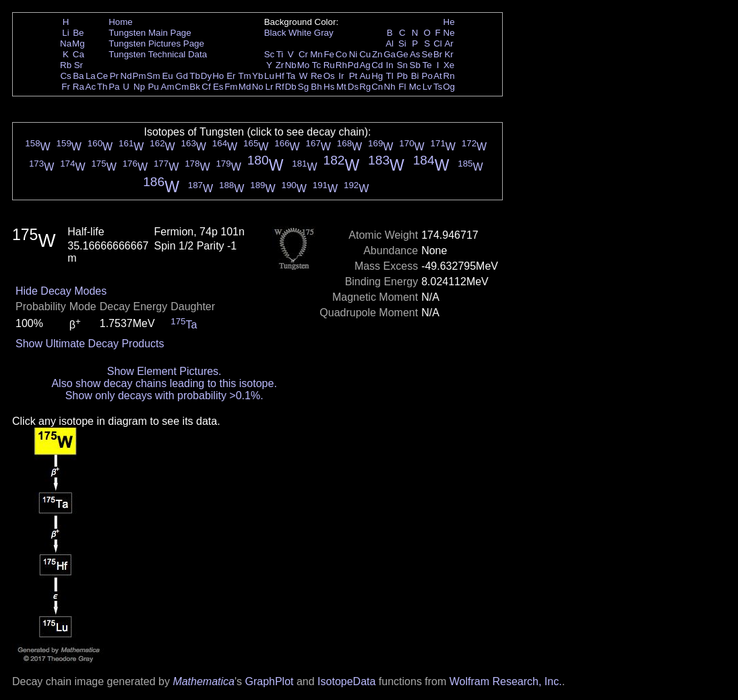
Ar (449, 43)
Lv (427, 87)
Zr (280, 65)
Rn (449, 76)
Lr (270, 87)
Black (275, 33)
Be (78, 33)
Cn (377, 87)
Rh (341, 65)
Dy (206, 76)
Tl (390, 76)
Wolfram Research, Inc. (506, 681)
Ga (390, 54)
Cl (438, 43)
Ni (353, 54)
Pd (353, 65)
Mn (316, 54)
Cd (377, 65)
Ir (341, 76)
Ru (329, 65)
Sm (154, 76)
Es (218, 87)
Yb (257, 76)
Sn (402, 65)
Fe (329, 54)
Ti (280, 54)
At (438, 76)
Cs (65, 76)
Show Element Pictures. (164, 371)
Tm (244, 76)
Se (427, 54)
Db (291, 87)
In (390, 65)
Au (365, 76)
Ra (79, 87)
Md (245, 87)
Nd (126, 76)
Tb (195, 76)
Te (427, 65)
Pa (114, 87)
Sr (79, 65)
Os (329, 76)
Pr (114, 76)
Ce (102, 76)
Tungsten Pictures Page (156, 43)
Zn (377, 54)
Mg (79, 43)
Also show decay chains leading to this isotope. (164, 383)
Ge (402, 54)
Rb (66, 65)
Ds (353, 87)
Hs (329, 87)
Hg (377, 76)
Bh (316, 87)
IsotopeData (346, 681)
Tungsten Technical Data (158, 54)
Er (231, 76)
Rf (279, 87)
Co (341, 54)
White (300, 33)
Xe (449, 65)
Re (316, 76)
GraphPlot (269, 681)
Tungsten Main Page (150, 33)
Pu (153, 87)
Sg (303, 87)
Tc (316, 65)
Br (438, 54)
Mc (415, 87)
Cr (303, 54)
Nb (291, 65)
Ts (438, 87)
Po (427, 76)
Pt (353, 76)
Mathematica (204, 681)
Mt (341, 87)
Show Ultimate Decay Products (90, 344)
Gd (182, 76)
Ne (449, 33)
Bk (195, 87)
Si (402, 43)
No (258, 87)
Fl (402, 87)
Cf (206, 87)
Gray (324, 33)
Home (121, 22)
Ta (290, 76)
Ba (78, 76)
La (91, 76)
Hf (279, 76)
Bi (415, 76)
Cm (182, 87)
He (449, 22)
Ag (365, 65)
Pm (140, 76)
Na (66, 43)
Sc (270, 54)
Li (65, 33)
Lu (269, 76)
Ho (218, 76)
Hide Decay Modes (61, 291)
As (415, 54)
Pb (402, 76)
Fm (231, 87)
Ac (91, 87)
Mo (304, 65)
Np (139, 87)
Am (168, 87)
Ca (79, 54)
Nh (390, 87)
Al (390, 43)
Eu (167, 76)
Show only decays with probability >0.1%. (164, 396)
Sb (415, 65)
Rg (365, 87)
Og (449, 87)
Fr (66, 87)
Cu (365, 54)
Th (102, 87)
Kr (449, 54)
